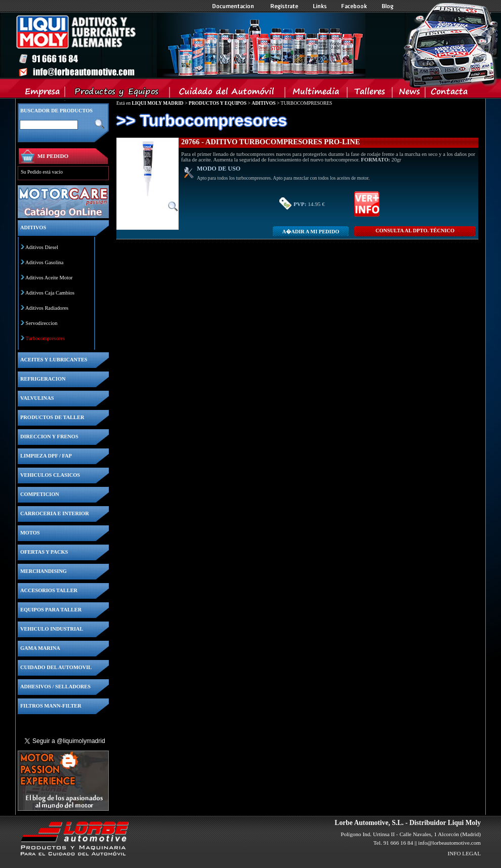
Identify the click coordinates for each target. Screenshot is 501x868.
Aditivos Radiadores (47, 308)
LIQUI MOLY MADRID (157, 103)
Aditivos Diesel (42, 247)
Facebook (354, 6)
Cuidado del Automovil (228, 94)
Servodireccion (42, 323)
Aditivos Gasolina (44, 262)
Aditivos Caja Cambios (50, 293)
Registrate (284, 6)
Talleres (370, 94)
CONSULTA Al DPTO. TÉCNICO (415, 231)
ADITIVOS (263, 103)
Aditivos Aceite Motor (49, 278)
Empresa (43, 94)
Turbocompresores (45, 338)
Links (320, 6)
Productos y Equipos (118, 94)
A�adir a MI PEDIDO (311, 232)
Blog (388, 6)
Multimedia (317, 94)
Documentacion (234, 6)
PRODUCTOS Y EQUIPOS (218, 103)
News (409, 94)
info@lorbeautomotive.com (449, 843)
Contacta (449, 94)
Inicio (190, 45)
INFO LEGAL (464, 853)
